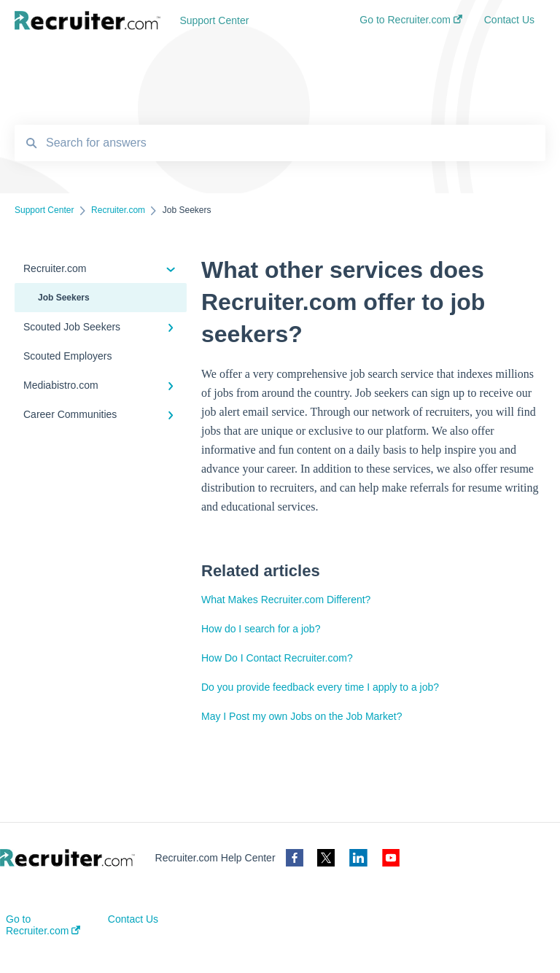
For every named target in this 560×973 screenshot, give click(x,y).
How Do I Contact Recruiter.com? (277, 658)
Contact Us (133, 919)
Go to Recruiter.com (43, 925)
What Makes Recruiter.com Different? (286, 600)
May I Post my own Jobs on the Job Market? (302, 716)
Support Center (214, 20)
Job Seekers (64, 298)
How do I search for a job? (261, 629)
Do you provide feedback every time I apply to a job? (320, 687)
